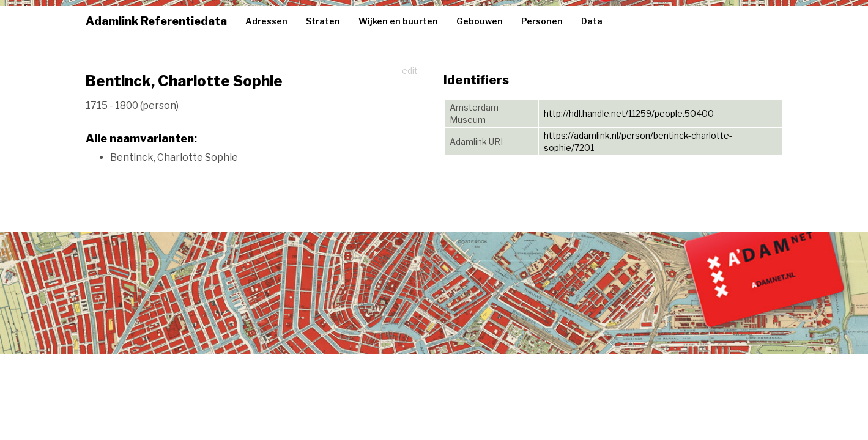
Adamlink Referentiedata (156, 21)
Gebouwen (480, 21)
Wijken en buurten (398, 21)
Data (592, 21)
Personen (542, 21)
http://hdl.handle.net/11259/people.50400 (629, 113)
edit (410, 71)
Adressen (266, 21)
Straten (323, 21)
